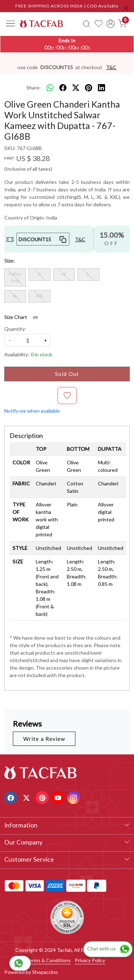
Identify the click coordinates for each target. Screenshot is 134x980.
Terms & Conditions (48, 960)
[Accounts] (111, 24)
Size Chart (23, 317)
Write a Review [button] (44, 739)
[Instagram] (75, 797)
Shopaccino (45, 972)
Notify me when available (32, 411)
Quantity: (15, 329)
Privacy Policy (90, 960)
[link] (87, 24)
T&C (111, 67)
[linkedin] (101, 88)
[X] (27, 797)
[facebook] (63, 88)
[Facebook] (12, 797)
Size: (9, 261)
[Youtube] (59, 797)
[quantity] (28, 340)
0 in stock (41, 354)
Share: (34, 87)
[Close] (126, 8)
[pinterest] (89, 88)
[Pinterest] (43, 797)
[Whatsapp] (50, 88)
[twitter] (76, 88)
